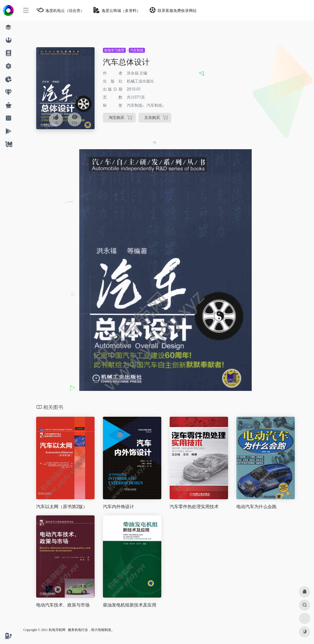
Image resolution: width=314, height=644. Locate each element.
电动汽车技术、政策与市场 (63, 605)
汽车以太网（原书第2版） (62, 507)
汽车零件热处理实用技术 (194, 507)
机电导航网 (57, 630)
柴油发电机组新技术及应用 (130, 605)
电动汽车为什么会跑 (256, 507)
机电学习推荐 (114, 50)
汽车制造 (137, 50)
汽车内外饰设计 (118, 507)
